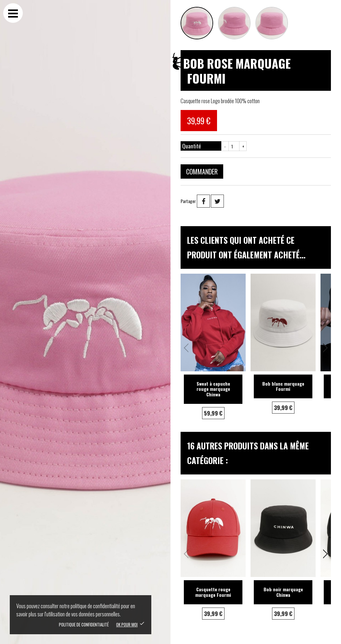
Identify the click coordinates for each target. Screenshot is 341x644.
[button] (323, 348)
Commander (202, 171)
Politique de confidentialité (84, 624)
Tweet (217, 201)
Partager (203, 201)
